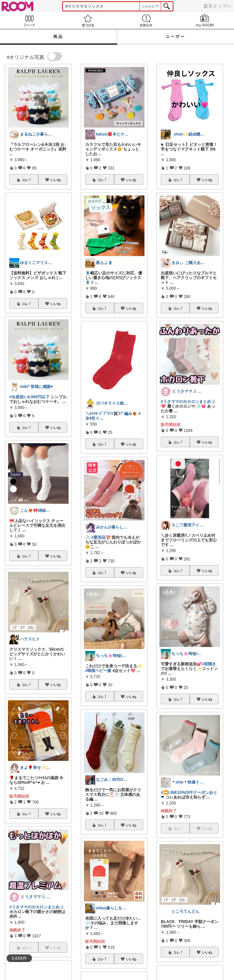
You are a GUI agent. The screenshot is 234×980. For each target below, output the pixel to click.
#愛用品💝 (101, 537)
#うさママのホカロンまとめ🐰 (37, 907)
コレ (27, 180)
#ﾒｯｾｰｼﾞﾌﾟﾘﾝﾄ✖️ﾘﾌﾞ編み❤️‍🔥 (113, 414)
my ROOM (205, 20)
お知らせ (146, 20)
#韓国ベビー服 (98, 671)
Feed (29, 20)
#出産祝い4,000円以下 (29, 397)
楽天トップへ (217, 6)
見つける (88, 20)
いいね (56, 180)
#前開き (209, 664)
